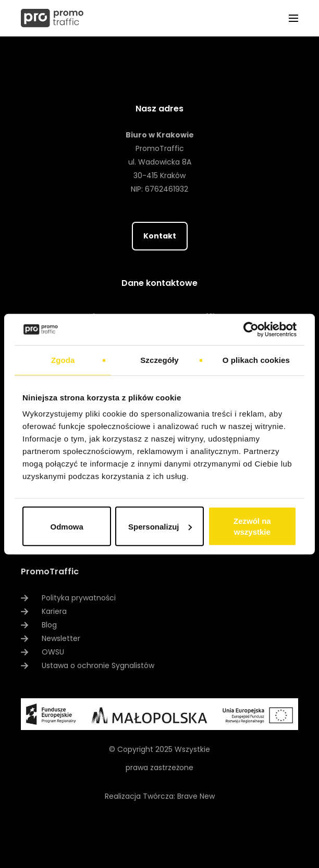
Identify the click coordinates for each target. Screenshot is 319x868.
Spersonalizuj (160, 526)
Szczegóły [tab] (159, 360)
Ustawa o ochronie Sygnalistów (98, 665)
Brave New (196, 796)
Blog (49, 625)
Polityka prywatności (79, 598)
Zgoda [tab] (63, 360)
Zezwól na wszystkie (252, 526)
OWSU (53, 652)
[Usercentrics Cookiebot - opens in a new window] (251, 329)
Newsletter (61, 638)
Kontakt (160, 236)
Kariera (54, 611)
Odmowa (67, 526)
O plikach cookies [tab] (256, 360)
